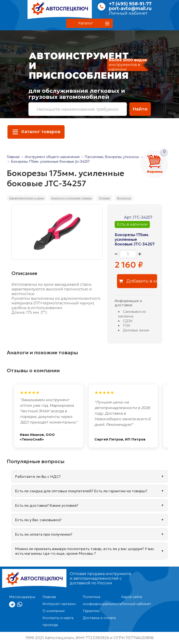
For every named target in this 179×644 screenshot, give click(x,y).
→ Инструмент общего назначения (50, 157)
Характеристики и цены (27, 198)
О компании (53, 611)
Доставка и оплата (99, 618)
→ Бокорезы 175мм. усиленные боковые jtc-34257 (48, 162)
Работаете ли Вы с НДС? (38, 476)
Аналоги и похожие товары (71, 198)
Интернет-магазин (59, 604)
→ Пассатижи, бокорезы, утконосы (110, 157)
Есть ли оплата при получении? (44, 534)
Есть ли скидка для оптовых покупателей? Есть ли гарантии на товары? (81, 491)
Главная (13, 157)
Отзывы (104, 198)
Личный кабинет (128, 13)
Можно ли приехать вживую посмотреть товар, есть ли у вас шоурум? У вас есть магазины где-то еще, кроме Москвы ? (85, 551)
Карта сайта (132, 597)
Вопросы (124, 198)
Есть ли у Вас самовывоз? (38, 520)
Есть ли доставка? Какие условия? (47, 505)
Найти (140, 109)
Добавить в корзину (138, 281)
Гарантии (91, 611)
